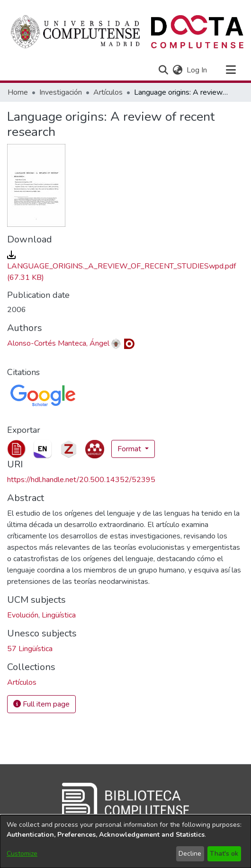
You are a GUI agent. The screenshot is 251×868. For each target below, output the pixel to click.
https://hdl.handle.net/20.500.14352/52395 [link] (81, 480)
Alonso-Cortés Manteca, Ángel (58, 343)
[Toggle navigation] (231, 70)
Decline (190, 854)
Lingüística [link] (59, 615)
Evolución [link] (23, 615)
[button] (163, 70)
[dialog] (125, 841)
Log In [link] (197, 70)
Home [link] (18, 92)
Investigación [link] (61, 92)
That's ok (224, 854)
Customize (22, 854)
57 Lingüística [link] (30, 649)
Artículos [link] (108, 92)
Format (130, 449)
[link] (121, 266)
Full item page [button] (41, 704)
